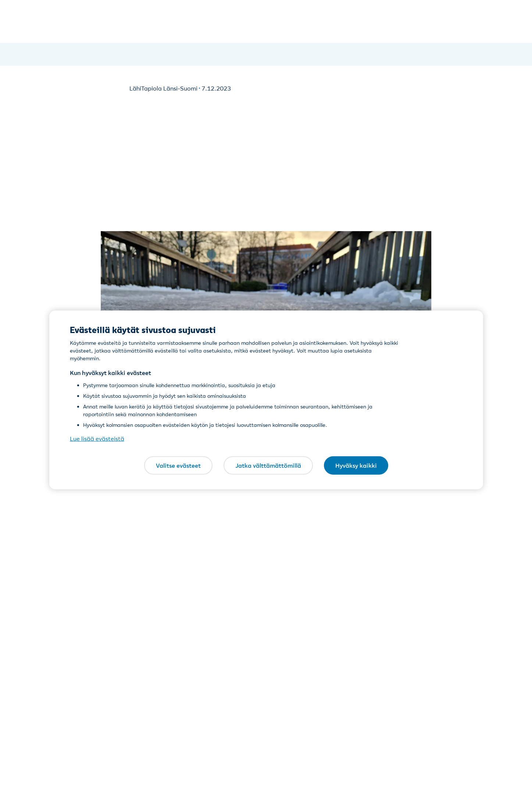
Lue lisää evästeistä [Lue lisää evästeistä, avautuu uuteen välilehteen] (97, 439)
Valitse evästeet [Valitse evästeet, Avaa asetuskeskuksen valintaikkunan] (178, 465)
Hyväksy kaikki (356, 465)
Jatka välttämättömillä (268, 465)
